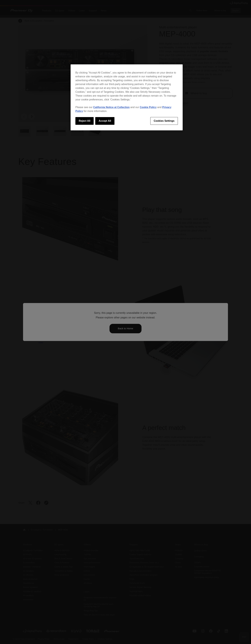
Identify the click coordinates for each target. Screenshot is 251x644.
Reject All (85, 121)
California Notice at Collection (111, 107)
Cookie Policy (148, 107)
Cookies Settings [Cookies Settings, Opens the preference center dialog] (164, 121)
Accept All (105, 121)
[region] (127, 97)
